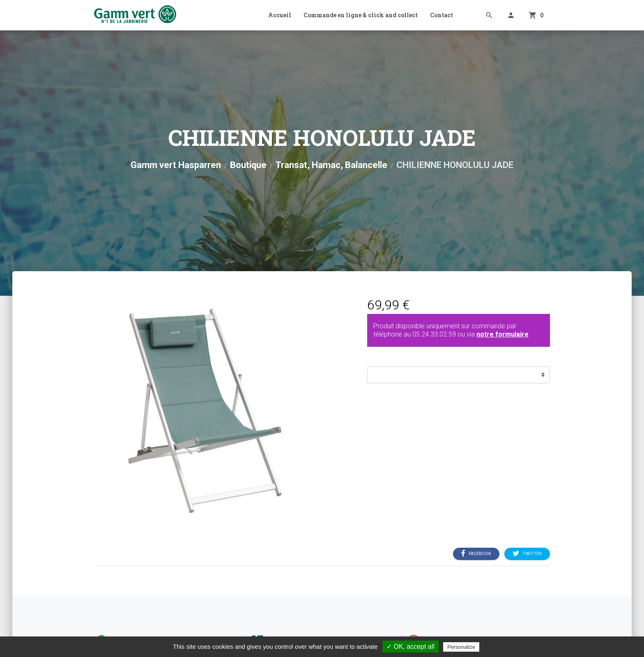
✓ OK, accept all (411, 647)
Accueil (280, 15)
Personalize (461, 647)
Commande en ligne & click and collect (361, 15)
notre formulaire (503, 334)
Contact (442, 15)
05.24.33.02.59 (434, 334)
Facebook (476, 553)
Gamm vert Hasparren (176, 165)
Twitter (527, 553)
